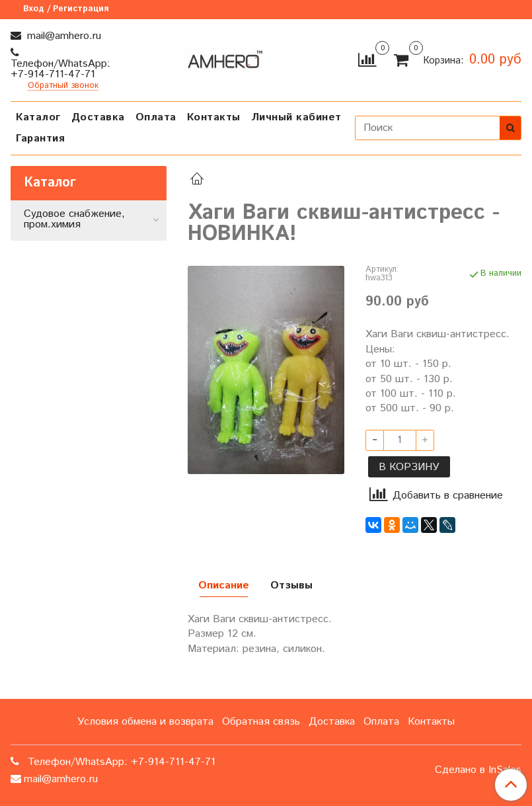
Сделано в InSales (478, 770)
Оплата (156, 117)
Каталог (38, 117)
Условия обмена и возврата (145, 722)
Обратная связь (261, 722)
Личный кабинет (296, 117)
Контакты (214, 117)
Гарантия (40, 139)
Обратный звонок (63, 86)
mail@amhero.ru (62, 36)
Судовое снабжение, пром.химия (74, 219)
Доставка (98, 117)
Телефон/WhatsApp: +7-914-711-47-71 (60, 69)
